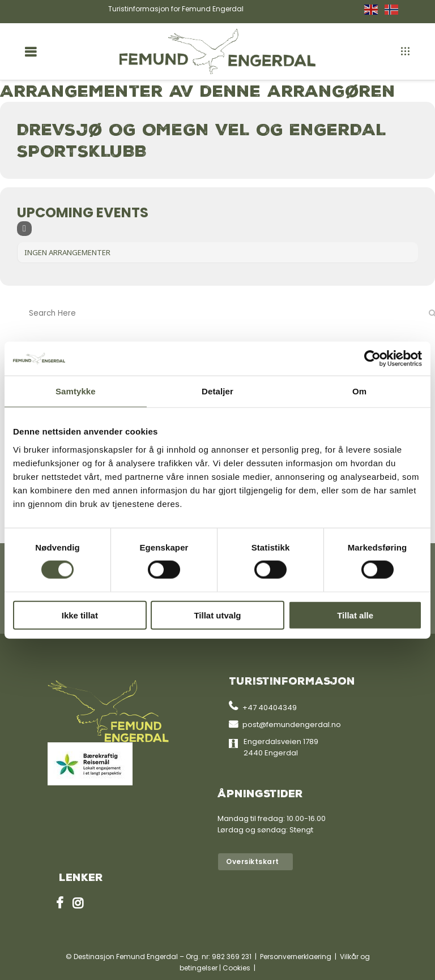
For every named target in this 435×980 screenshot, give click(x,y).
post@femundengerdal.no (292, 725)
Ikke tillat (80, 615)
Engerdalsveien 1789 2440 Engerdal (281, 747)
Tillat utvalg (217, 615)
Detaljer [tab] (217, 391)
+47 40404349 (270, 708)
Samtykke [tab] (76, 391)
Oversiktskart (253, 861)
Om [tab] (359, 391)
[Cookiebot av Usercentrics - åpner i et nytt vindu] (372, 359)
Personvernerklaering (296, 957)
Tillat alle (355, 615)
